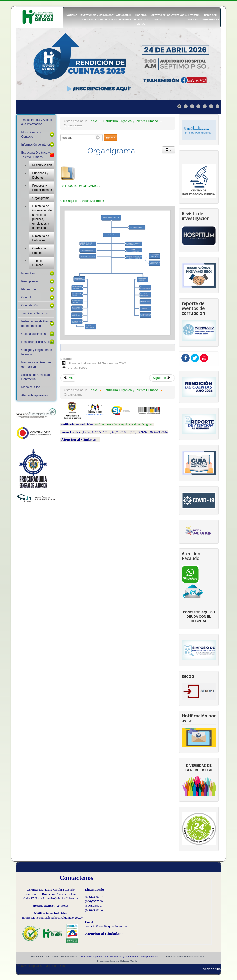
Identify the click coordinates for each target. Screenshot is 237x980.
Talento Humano (38, 263)
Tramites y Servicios (35, 313)
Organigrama (41, 198)
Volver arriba (212, 969)
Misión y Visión (42, 165)
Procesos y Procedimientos (43, 188)
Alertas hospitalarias (35, 395)
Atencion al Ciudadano (80, 439)
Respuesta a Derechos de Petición (36, 365)
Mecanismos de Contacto (32, 134)
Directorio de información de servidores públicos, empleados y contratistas (42, 217)
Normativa (28, 273)
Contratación (30, 305)
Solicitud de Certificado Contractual (36, 377)
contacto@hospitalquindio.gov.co (106, 926)
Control (26, 297)
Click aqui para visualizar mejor (82, 201)
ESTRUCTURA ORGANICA (80, 186)
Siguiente (162, 378)
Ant (69, 378)
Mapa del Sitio (31, 387)
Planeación (29, 289)
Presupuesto (30, 281)
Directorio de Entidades (41, 238)
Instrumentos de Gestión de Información (37, 324)
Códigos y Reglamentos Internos (37, 352)
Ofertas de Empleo (39, 251)
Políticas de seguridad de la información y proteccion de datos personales (119, 956)
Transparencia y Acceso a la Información (37, 122)
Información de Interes (36, 145)
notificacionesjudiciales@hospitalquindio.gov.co (124, 424)
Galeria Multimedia (34, 334)
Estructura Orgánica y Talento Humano (36, 155)
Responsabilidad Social (37, 342)
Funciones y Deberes (40, 175)
